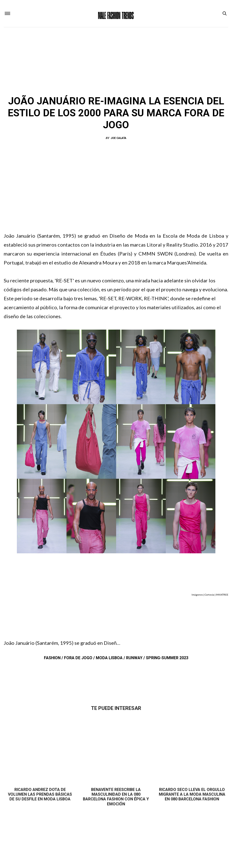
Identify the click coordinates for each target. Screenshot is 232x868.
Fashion (96, 87)
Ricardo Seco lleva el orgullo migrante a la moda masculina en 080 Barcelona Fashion (192, 795)
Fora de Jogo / (80, 659)
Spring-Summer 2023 (167, 659)
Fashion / (54, 659)
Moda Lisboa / (111, 659)
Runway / (136, 659)
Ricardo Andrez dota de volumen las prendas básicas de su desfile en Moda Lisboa (40, 795)
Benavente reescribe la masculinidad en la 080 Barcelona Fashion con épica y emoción (116, 798)
